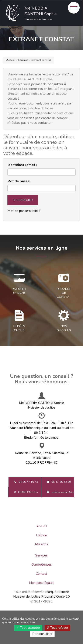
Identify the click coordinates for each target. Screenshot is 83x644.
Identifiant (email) (22, 165)
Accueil (11, 60)
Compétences (42, 565)
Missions (41, 544)
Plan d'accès (26, 492)
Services (23, 60)
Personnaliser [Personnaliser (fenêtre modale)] (42, 634)
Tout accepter (28, 628)
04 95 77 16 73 (26, 482)
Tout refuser (57, 628)
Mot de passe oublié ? (24, 211)
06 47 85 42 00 (59, 482)
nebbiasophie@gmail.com (61, 492)
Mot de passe (19, 181)
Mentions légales (42, 583)
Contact (41, 574)
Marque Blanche (57, 592)
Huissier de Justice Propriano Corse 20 (41, 597)
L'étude (41, 535)
